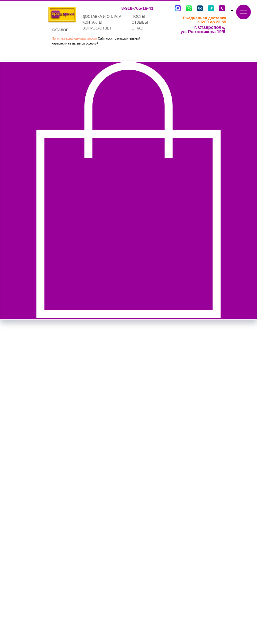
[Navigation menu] (243, 12)
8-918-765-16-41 (137, 8)
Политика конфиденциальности (75, 39)
